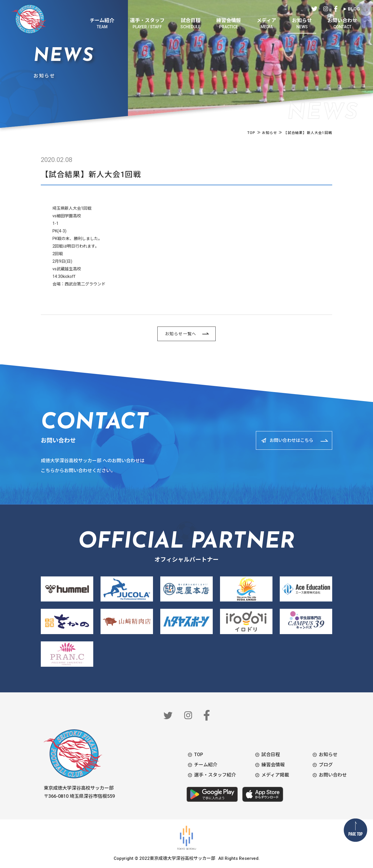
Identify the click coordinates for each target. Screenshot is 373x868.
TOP (199, 755)
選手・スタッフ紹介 (215, 775)
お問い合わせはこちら (288, 440)
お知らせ (328, 755)
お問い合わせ (333, 775)
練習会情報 (273, 765)
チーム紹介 (206, 765)
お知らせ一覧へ (181, 334)
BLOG (354, 9)
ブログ (326, 765)
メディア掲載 (275, 775)
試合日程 (271, 755)
